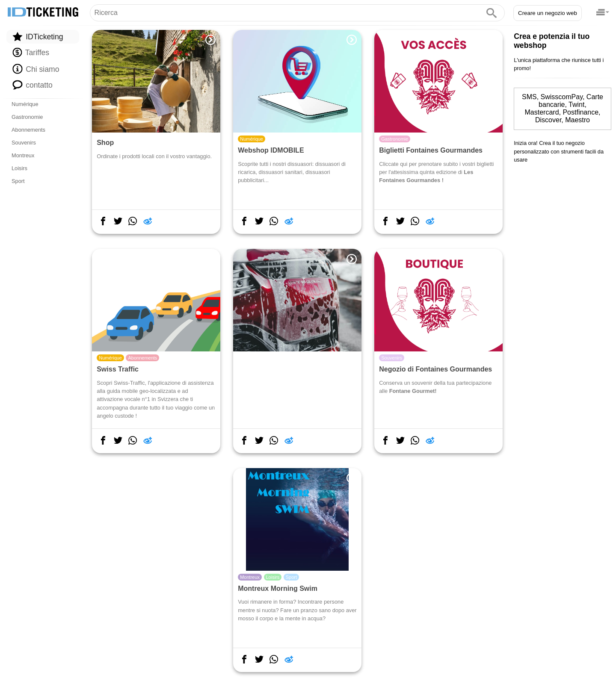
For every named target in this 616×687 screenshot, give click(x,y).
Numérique (25, 104)
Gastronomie (27, 117)
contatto (33, 85)
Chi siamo (36, 69)
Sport (18, 181)
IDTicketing (38, 37)
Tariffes (31, 53)
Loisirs (19, 168)
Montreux (23, 155)
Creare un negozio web (548, 13)
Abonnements (28, 130)
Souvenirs (24, 143)
